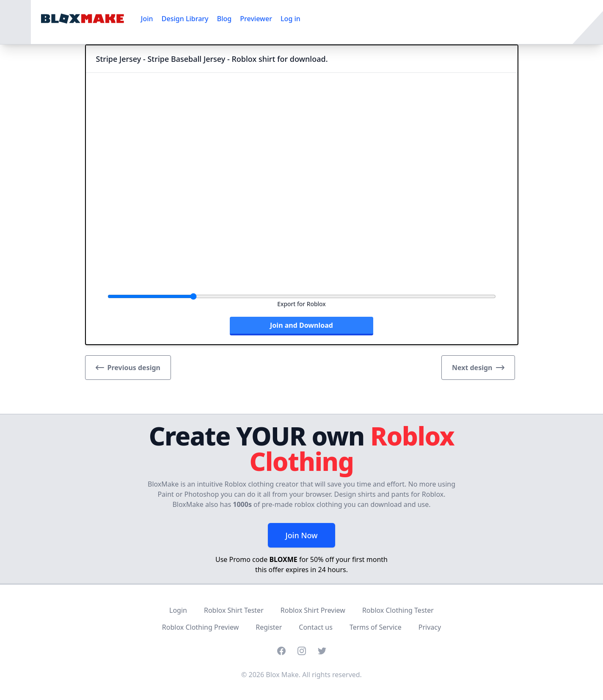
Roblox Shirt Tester (234, 610)
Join (147, 19)
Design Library (185, 19)
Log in (290, 19)
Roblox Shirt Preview (313, 610)
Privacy (430, 627)
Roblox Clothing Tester (398, 610)
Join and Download (301, 325)
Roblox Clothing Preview (200, 627)
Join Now (301, 535)
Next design (478, 368)
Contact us (316, 627)
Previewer (256, 19)
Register (269, 627)
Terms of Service (376, 627)
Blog (224, 19)
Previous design (128, 368)
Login (178, 610)
